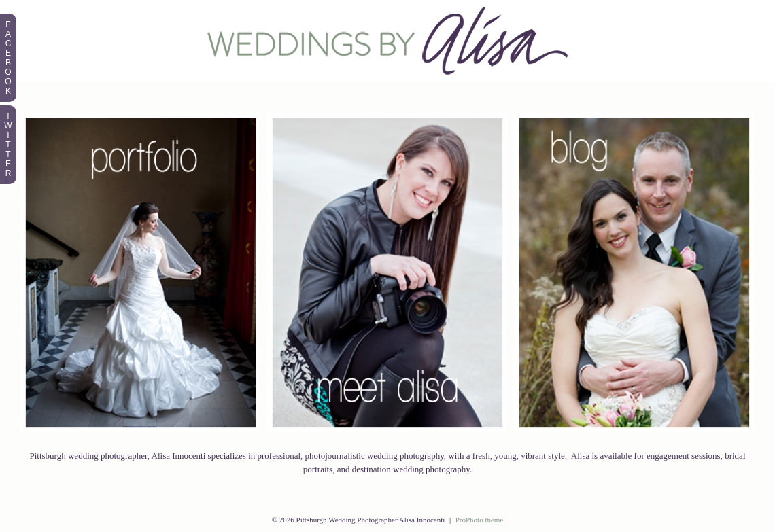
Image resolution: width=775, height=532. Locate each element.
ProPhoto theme (480, 520)
